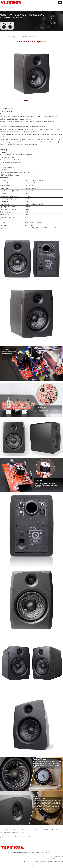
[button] (60, 3)
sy (2, 37)
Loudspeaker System (12, 37)
